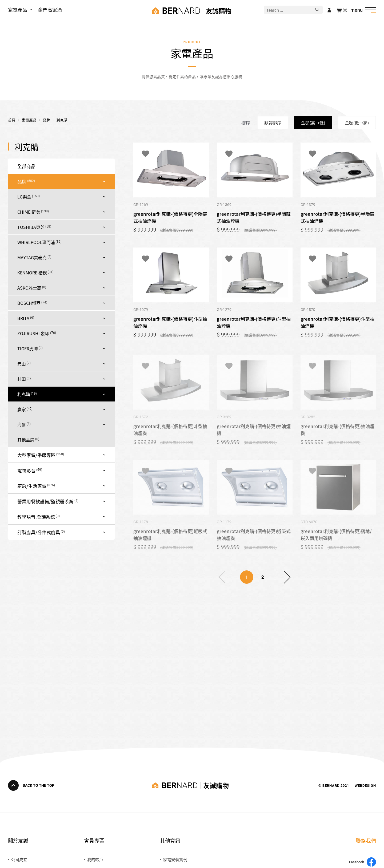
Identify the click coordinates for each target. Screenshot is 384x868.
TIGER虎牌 (28, 348)
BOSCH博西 (29, 303)
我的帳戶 (95, 859)
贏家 (22, 409)
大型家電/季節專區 (36, 455)
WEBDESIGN (365, 785)
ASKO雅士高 (29, 288)
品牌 (22, 182)
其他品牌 (26, 440)
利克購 (24, 394)
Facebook (363, 862)
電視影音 (26, 470)
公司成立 (19, 859)
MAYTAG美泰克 (32, 257)
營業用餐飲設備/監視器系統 (45, 501)
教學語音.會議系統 (36, 517)
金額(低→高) (357, 123)
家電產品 (18, 10)
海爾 (22, 424)
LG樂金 (24, 197)
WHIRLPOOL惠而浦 (36, 242)
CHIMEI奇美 (29, 212)
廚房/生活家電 (32, 486)
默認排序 (273, 123)
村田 (22, 379)
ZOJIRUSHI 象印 (33, 333)
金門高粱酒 (50, 10)
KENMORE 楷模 (32, 273)
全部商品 (26, 166)
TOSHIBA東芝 (31, 227)
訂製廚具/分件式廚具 (39, 532)
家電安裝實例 (175, 859)
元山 (22, 364)
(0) (345, 10)
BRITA (23, 318)
